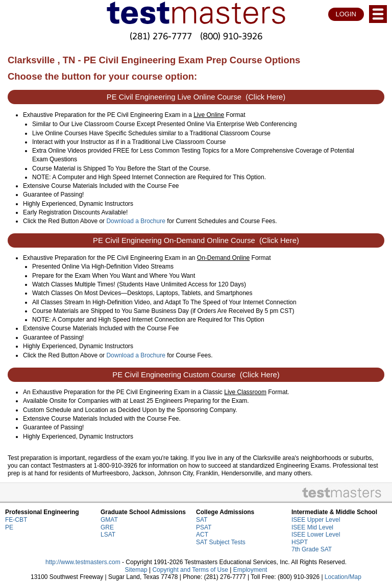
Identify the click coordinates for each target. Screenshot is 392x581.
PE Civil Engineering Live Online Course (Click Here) (196, 97)
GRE (107, 527)
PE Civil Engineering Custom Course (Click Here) (196, 375)
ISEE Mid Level (312, 527)
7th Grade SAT (312, 549)
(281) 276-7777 (161, 36)
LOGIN (346, 14)
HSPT (300, 542)
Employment (250, 570)
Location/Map (343, 577)
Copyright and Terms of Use (190, 570)
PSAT (204, 527)
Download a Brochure (136, 221)
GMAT (109, 520)
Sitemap (136, 570)
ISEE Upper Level (316, 520)
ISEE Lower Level (316, 535)
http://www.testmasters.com (83, 562)
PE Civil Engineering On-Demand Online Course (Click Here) (196, 240)
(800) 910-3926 (231, 36)
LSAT (108, 535)
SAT (202, 520)
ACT (202, 535)
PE (9, 527)
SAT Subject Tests (221, 542)
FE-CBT (16, 520)
